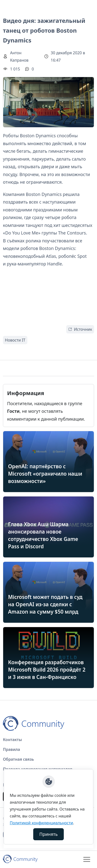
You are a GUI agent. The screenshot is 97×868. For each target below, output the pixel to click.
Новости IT (15, 340)
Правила (11, 749)
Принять (48, 834)
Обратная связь (18, 759)
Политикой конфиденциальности (41, 823)
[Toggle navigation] (87, 859)
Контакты (12, 740)
